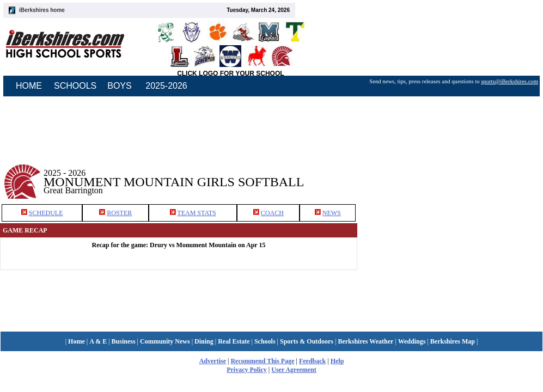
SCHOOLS (75, 86)
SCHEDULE (46, 213)
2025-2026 (166, 86)
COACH (272, 213)
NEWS (332, 213)
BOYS (119, 86)
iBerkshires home (42, 10)
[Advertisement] (450, 174)
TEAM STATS (196, 213)
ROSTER (119, 213)
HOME (29, 86)
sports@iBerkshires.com (510, 81)
